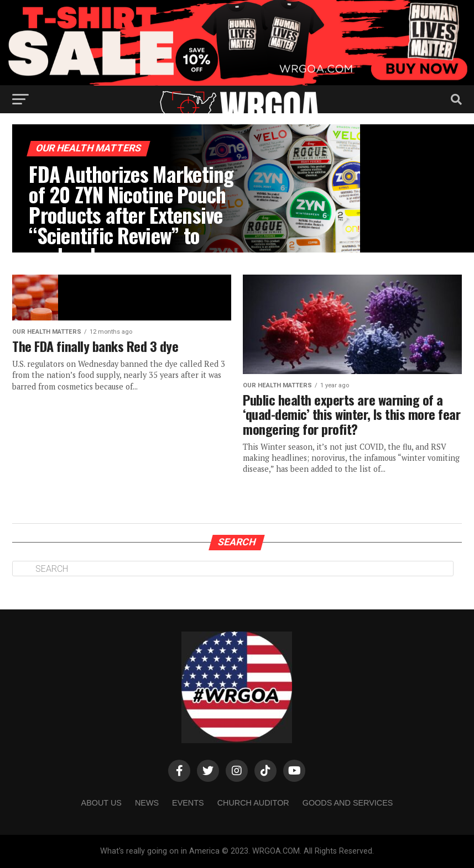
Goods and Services (348, 803)
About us (101, 803)
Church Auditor (253, 803)
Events (188, 803)
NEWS (147, 803)
